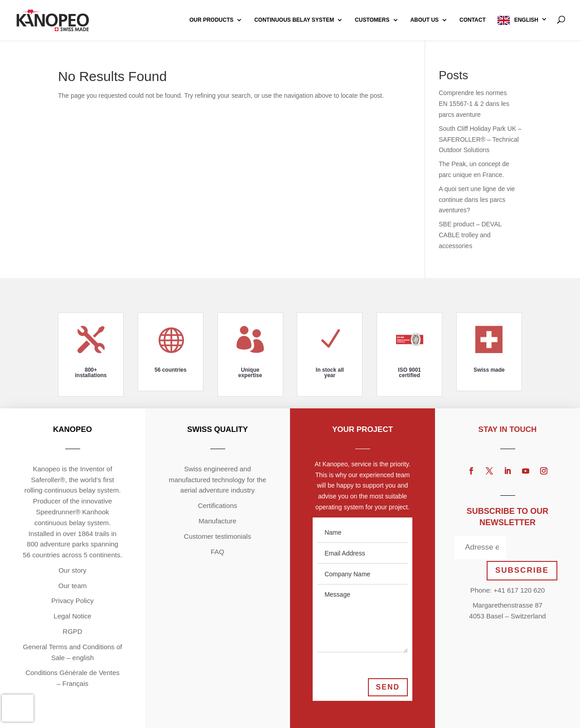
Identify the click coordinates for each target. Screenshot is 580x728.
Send (388, 687)
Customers (372, 20)
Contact (473, 20)
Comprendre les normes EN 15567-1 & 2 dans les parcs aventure (474, 104)
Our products (211, 20)
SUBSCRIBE (522, 570)
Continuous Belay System (294, 20)
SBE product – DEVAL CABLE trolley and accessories (470, 235)
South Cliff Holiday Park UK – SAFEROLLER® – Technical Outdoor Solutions (480, 139)
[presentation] (18, 708)
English (526, 20)
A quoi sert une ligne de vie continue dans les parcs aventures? (477, 200)
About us (424, 20)
